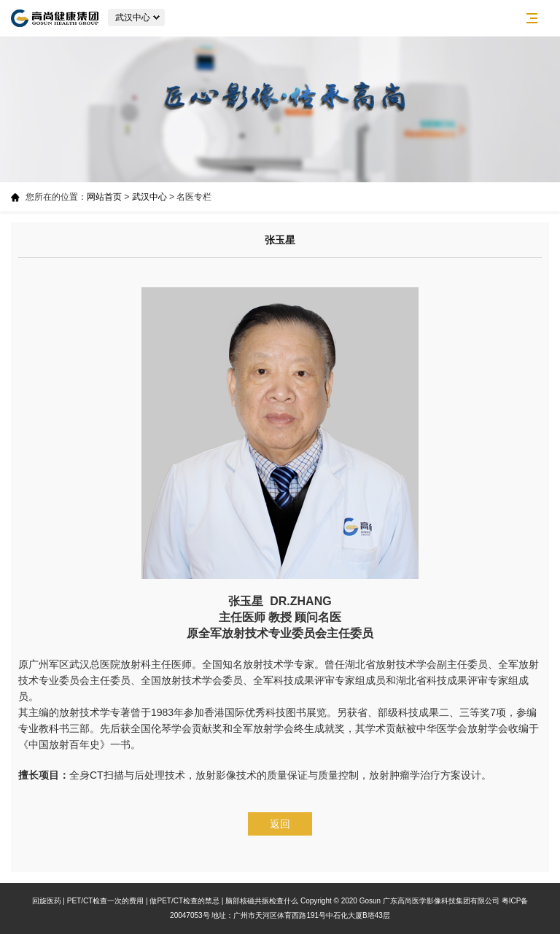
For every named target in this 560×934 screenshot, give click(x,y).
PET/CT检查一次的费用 (106, 901)
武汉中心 (149, 197)
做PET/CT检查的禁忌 (184, 901)
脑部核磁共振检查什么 (262, 901)
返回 (280, 824)
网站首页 (104, 197)
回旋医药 (47, 901)
